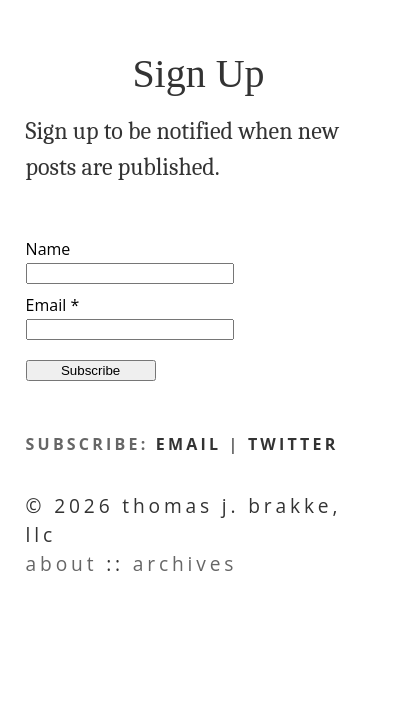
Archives (185, 563)
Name (48, 249)
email (188, 444)
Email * (53, 305)
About (62, 563)
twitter (293, 444)
